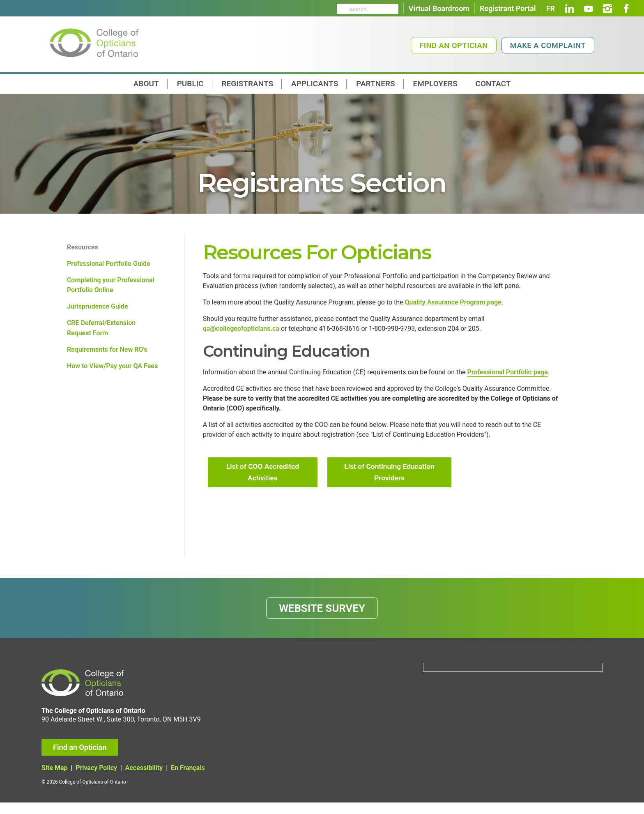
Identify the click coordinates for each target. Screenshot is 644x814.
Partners (375, 84)
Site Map (54, 780)
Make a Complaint (548, 45)
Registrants (248, 84)
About (146, 84)
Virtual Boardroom (439, 8)
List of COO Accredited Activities (263, 481)
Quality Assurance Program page (453, 304)
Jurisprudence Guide (98, 309)
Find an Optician (454, 45)
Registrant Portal (508, 8)
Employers (435, 84)
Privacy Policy (96, 780)
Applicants (315, 84)
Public (190, 84)
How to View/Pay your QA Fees (112, 371)
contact (493, 84)
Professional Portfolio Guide (109, 265)
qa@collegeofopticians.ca (241, 331)
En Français (188, 780)
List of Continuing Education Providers (390, 481)
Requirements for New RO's (107, 354)
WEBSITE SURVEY (322, 618)
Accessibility (144, 780)
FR (551, 8)
